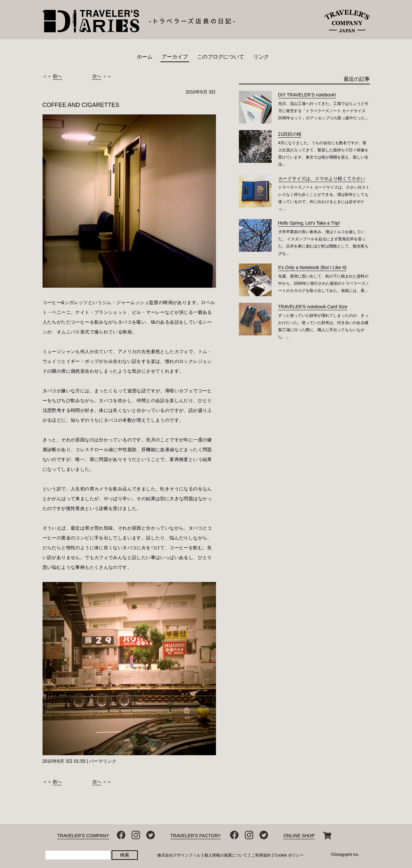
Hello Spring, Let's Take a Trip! (309, 223)
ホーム (145, 57)
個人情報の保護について (226, 855)
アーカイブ (175, 57)
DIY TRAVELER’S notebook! (307, 95)
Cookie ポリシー (289, 855)
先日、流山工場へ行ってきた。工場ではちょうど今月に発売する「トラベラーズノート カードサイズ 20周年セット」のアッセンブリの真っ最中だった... (323, 111)
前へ (57, 76)
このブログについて (221, 57)
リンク (261, 57)
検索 (125, 855)
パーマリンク (103, 761)
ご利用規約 (261, 855)
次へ (97, 76)
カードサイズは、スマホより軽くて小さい (322, 179)
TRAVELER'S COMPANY (83, 836)
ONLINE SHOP (299, 836)
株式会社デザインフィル (179, 855)
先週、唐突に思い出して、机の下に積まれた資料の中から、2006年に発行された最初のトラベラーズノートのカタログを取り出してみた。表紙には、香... (324, 283)
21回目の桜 (290, 134)
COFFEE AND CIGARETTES (81, 105)
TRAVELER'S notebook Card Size (313, 307)
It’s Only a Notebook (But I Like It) (312, 267)
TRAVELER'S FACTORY (195, 836)
